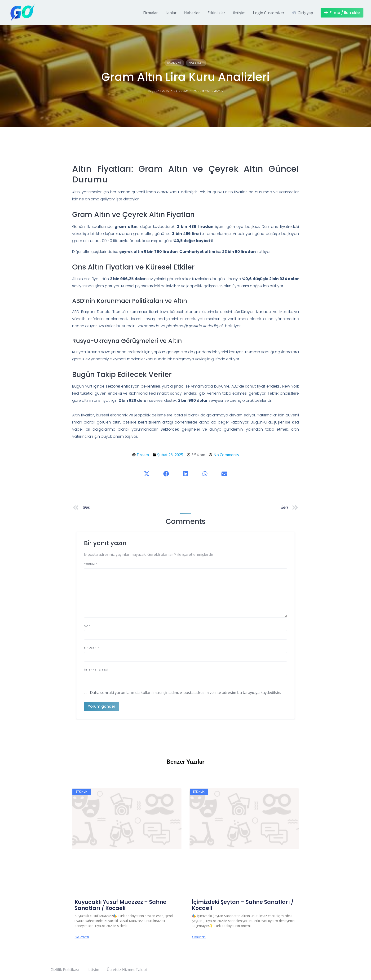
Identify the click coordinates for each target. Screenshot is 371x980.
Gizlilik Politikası (65, 970)
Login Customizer (269, 13)
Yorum (91, 564)
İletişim (239, 13)
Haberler (192, 13)
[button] (147, 474)
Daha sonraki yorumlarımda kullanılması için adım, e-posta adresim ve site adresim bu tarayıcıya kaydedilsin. (185, 693)
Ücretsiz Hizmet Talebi (127, 970)
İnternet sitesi (96, 669)
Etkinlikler (216, 13)
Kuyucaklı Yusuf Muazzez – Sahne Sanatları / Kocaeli (120, 905)
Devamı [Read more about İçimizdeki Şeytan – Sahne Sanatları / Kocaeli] (199, 937)
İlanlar (171, 13)
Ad (87, 625)
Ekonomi (174, 63)
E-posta (92, 647)
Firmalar (150, 13)
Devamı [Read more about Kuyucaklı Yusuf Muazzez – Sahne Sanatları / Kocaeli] (82, 937)
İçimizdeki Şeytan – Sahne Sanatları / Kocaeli (243, 905)
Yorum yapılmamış (208, 91)
